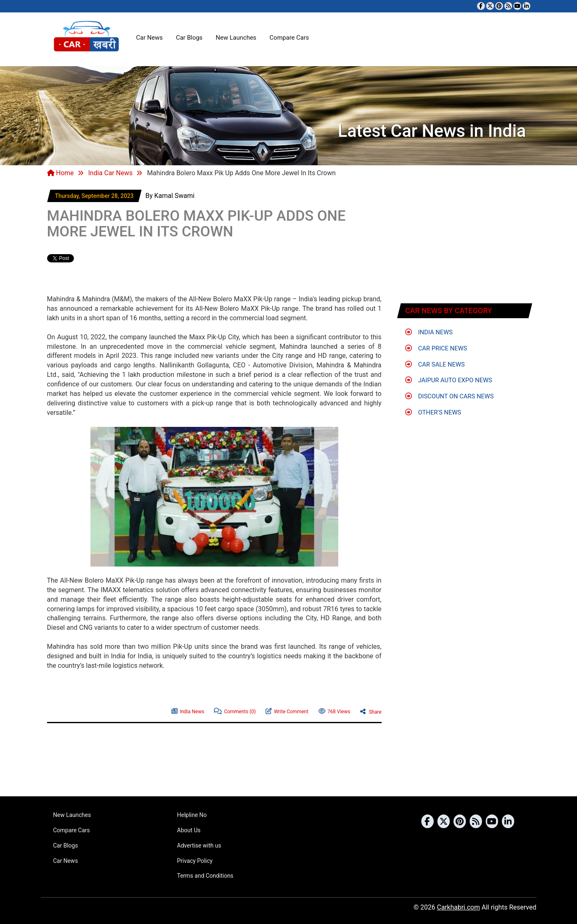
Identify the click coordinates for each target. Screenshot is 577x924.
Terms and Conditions (205, 876)
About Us (189, 830)
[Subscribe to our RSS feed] (508, 6)
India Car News (110, 173)
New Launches (236, 38)
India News (188, 711)
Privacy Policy (195, 861)
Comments (235, 711)
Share (371, 711)
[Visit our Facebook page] (481, 6)
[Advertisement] (144, 276)
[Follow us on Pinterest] (499, 6)
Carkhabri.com (458, 907)
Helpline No (192, 815)
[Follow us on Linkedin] (526, 6)
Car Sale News (435, 364)
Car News (150, 38)
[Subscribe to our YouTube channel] (517, 6)
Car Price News (436, 348)
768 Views (334, 711)
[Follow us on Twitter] (490, 6)
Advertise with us (199, 845)
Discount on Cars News (450, 396)
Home (61, 173)
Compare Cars (289, 38)
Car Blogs (189, 38)
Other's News (433, 412)
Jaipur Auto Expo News (449, 380)
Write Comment (287, 711)
